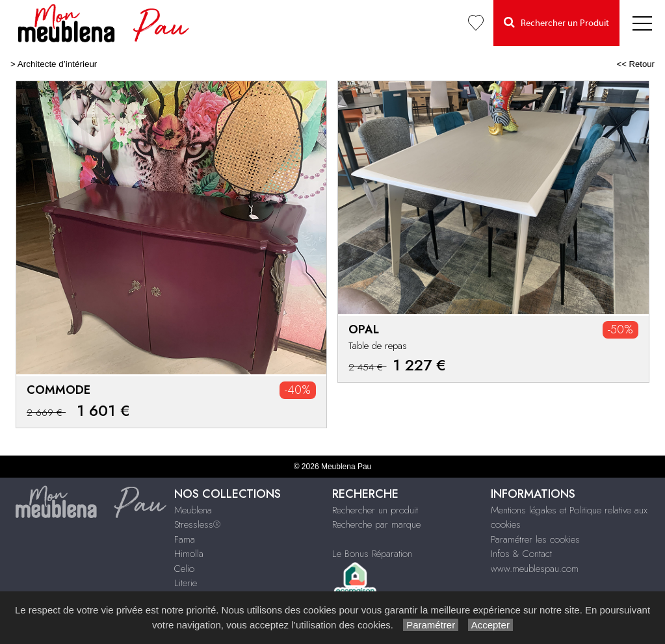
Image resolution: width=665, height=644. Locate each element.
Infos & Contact (521, 554)
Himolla (189, 554)
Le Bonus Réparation (372, 554)
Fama (185, 539)
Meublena (193, 510)
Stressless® (197, 524)
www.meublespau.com (535, 569)
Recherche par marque (376, 524)
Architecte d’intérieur (58, 64)
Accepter (490, 625)
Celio (184, 569)
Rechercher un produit (375, 510)
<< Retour (635, 64)
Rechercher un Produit (556, 22)
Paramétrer (431, 625)
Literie (186, 583)
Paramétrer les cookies (535, 539)
